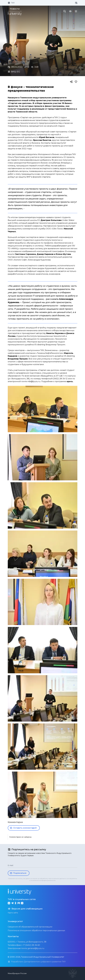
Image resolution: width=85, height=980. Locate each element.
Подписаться (18, 873)
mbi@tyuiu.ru (34, 381)
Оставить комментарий (23, 828)
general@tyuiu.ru (36, 948)
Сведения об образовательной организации (30, 927)
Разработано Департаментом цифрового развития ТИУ (37, 962)
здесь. (70, 381)
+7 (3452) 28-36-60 (31, 945)
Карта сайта (13, 913)
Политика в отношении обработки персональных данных (36, 931)
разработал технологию (39, 223)
